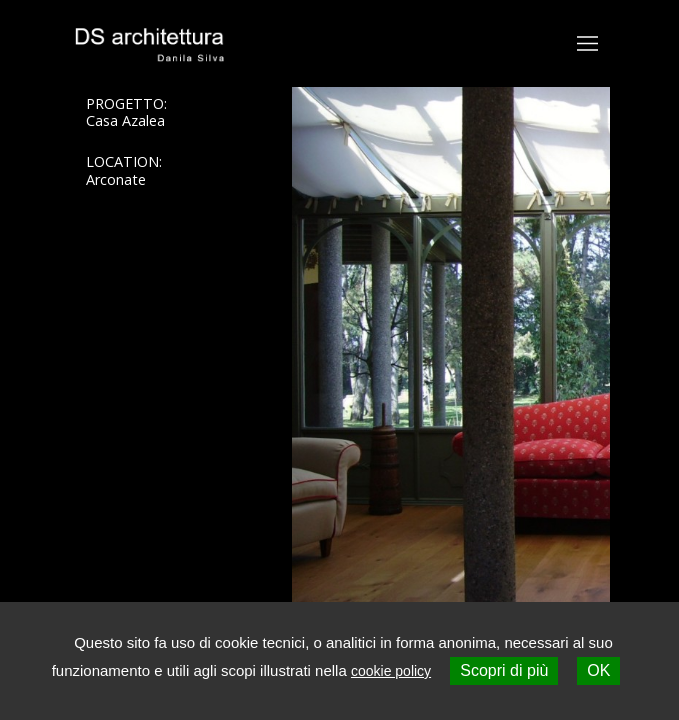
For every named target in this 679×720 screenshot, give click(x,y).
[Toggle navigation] (587, 43)
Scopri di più (504, 670)
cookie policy (391, 671)
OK (598, 670)
